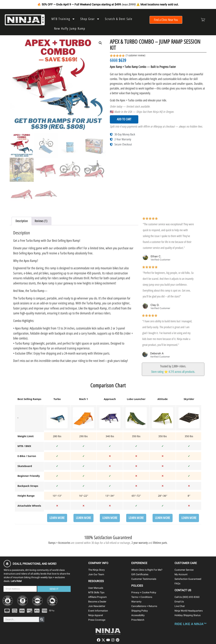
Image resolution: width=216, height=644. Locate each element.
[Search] (42, 619)
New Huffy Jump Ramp (70, 29)
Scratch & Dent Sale (119, 19)
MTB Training (63, 19)
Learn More (57, 518)
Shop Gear (90, 19)
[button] (100, 43)
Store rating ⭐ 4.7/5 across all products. (173, 372)
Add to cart (124, 119)
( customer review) (136, 55)
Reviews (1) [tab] (41, 221)
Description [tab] (22, 221)
